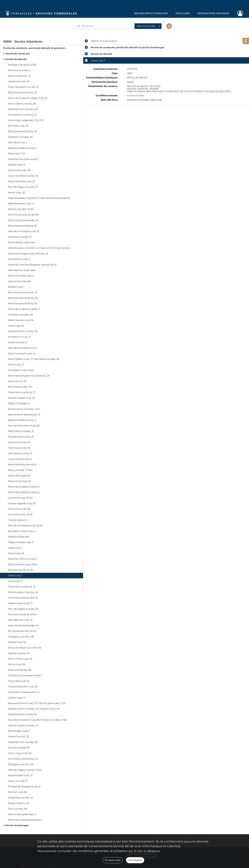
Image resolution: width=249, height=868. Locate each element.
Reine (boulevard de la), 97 (23, 303)
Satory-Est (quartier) (19, 476)
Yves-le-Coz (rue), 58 (19, 170)
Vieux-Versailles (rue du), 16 (23, 176)
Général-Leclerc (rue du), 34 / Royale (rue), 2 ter (34, 709)
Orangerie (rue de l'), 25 (21, 637)
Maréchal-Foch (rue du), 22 (23, 742)
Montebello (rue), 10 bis (21, 370)
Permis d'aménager (17, 825)
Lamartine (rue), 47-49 (20, 514)
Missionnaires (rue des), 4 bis (24, 409)
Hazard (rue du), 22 (18, 736)
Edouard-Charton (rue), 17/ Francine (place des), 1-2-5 (37, 703)
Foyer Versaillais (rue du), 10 (23, 87)
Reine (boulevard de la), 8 (22, 464)
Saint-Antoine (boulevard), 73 (24, 414)
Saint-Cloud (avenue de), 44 (23, 625)
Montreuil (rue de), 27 (20, 237)
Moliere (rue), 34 (17, 642)
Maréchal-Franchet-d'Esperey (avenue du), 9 (32, 265)
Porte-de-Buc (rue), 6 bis (22, 242)
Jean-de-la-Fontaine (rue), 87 (24, 426)
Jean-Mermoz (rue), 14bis (22, 270)
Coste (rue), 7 (15, 575)
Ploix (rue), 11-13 (16, 154)
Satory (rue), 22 (16, 192)
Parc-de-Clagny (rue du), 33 (23, 609)
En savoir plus (113, 860)
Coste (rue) (156, 100)
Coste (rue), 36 (16, 326)
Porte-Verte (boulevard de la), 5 (25, 820)
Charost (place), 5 (18, 520)
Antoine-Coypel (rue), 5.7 (22, 398)
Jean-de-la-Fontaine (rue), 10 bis (25, 526)
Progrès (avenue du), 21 (21, 437)
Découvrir (183, 13)
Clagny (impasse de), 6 (20, 542)
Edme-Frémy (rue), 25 (20, 659)
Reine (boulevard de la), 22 (22, 92)
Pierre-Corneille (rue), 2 (21, 276)
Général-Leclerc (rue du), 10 (23, 725)
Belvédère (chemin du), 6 (22, 531)
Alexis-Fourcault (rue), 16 (22, 353)
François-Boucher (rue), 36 (23, 687)
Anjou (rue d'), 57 (17, 381)
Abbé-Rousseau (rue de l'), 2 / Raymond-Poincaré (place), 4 (40, 248)
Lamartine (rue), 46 (19, 81)
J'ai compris (135, 860)
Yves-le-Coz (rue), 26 (19, 509)
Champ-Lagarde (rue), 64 (22, 503)
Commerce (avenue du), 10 (23, 759)
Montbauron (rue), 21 (19, 337)
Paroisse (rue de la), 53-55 (22, 65)
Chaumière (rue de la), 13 (22, 587)
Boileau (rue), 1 (16, 287)
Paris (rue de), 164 (18, 809)
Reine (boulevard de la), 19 (22, 226)
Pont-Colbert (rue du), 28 (22, 104)
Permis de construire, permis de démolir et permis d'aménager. (35, 48)
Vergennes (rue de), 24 (20, 798)
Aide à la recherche (88, 31)
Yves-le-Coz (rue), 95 (19, 448)
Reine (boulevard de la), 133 (23, 298)
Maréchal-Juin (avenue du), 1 (24, 159)
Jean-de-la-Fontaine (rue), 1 (23, 348)
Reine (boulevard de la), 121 (23, 292)
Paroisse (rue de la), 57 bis (22, 614)
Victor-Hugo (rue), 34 (20, 753)
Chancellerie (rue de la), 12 (22, 115)
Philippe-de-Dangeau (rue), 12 (24, 786)
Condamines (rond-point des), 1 (25, 675)
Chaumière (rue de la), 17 (22, 392)
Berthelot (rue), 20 (18, 126)
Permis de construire (18, 54)
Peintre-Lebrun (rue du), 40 (23, 592)
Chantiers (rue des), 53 (20, 137)
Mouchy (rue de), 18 (19, 748)
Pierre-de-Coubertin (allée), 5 (24, 309)
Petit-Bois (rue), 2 (18, 142)
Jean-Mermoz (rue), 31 (20, 453)
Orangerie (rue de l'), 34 (21, 764)
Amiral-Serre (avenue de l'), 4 (24, 692)
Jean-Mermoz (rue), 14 (20, 620)
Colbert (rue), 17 (17, 698)
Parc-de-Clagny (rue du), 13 (23, 187)
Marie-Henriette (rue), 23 (21, 181)
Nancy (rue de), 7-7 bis (20, 470)
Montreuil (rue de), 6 (19, 70)
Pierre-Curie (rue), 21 (19, 76)
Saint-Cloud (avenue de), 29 (23, 220)
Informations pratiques (213, 13)
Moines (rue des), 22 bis (21, 209)
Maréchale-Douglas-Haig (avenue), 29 (29, 376)
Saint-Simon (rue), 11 (19, 259)
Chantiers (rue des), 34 (20, 315)
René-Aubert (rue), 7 (19, 731)
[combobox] (148, 26)
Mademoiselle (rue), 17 (20, 603)
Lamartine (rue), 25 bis (20, 498)
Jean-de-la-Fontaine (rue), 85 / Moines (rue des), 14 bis (37, 720)
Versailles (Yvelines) (138, 100)
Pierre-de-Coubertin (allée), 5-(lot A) (28, 98)
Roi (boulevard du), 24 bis (22, 631)
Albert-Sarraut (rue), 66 (21, 320)
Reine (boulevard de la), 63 (23, 131)
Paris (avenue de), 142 (20, 387)
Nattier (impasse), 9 (19, 403)
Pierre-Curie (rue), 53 (19, 481)
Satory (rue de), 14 (18, 781)
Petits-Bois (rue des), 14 (21, 431)
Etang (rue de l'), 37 (19, 803)
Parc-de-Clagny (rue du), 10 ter (25, 770)
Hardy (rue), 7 (15, 548)
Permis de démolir (16, 59)
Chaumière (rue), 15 (19, 681)
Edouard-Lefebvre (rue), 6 (22, 148)
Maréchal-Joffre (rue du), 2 (22, 559)
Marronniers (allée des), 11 (22, 814)
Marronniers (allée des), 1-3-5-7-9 (26, 120)
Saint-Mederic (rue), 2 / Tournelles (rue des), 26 (34, 359)
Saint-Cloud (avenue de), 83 (23, 215)
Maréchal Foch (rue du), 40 (23, 109)
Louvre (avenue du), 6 (20, 459)
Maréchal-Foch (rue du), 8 (22, 714)
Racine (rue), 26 (17, 664)
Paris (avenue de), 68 (19, 670)
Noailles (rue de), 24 (19, 653)
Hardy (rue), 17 (16, 365)
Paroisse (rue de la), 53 (20, 570)
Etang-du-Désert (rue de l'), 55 (25, 648)
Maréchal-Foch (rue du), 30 (23, 331)
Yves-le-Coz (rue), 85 (19, 281)
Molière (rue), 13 (17, 165)
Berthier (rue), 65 (17, 792)
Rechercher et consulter (151, 13)
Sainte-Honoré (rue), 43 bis (23, 564)
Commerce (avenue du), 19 (23, 598)
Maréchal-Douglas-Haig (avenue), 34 (28, 253)
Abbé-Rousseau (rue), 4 (21, 204)
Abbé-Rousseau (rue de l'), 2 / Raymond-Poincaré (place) (39, 198)
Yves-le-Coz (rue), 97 (19, 442)
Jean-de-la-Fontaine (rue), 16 (24, 231)
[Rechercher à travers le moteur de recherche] (107, 26)
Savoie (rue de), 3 (17, 342)
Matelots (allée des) (19, 537)
